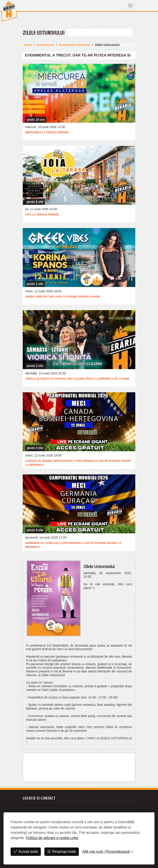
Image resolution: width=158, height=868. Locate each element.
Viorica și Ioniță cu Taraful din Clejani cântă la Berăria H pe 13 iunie (77, 379)
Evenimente (46, 45)
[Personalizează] (108, 852)
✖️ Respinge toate (62, 852)
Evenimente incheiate (75, 45)
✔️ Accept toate (26, 852)
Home (28, 45)
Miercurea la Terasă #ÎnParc (47, 132)
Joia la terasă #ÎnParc (42, 215)
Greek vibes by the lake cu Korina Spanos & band (63, 297)
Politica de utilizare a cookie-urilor (52, 838)
